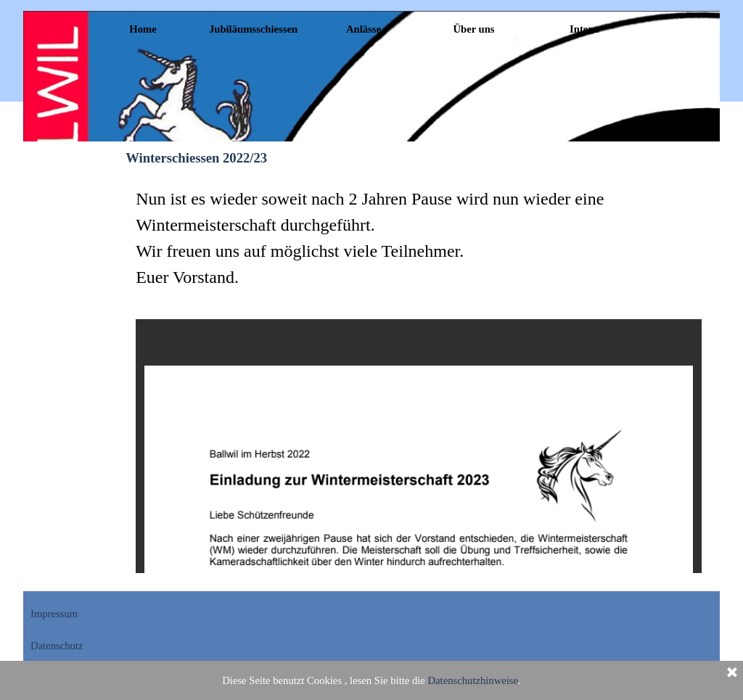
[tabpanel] (419, 238)
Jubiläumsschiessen (253, 29)
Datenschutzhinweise (473, 680)
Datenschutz (57, 646)
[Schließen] (732, 673)
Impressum (54, 614)
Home (143, 29)
